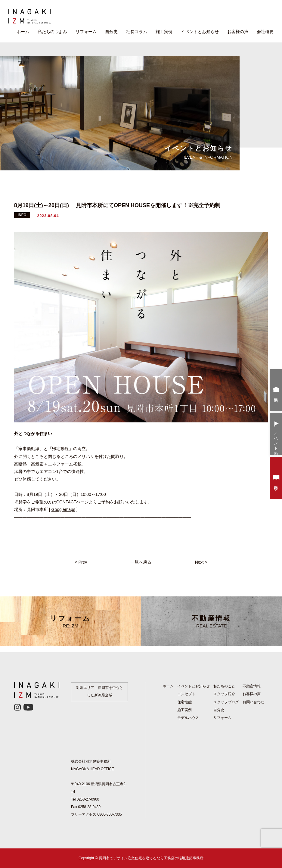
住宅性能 (184, 702)
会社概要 (265, 32)
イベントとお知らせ (200, 32)
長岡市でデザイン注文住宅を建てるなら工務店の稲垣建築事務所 (151, 858)
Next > (201, 562)
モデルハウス (188, 718)
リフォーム (86, 32)
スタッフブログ (226, 702)
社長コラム (137, 32)
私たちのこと (224, 686)
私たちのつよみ (52, 32)
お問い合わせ (253, 702)
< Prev (81, 562)
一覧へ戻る (141, 562)
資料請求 (276, 479)
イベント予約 (276, 435)
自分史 (111, 32)
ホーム (23, 32)
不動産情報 (212, 621)
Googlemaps (63, 509)
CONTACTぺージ (73, 502)
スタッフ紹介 (224, 694)
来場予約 (276, 391)
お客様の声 (238, 32)
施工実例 (164, 32)
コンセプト (186, 694)
